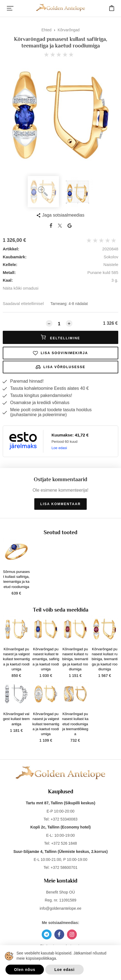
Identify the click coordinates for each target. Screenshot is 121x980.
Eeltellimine (60, 337)
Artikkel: (11, 249)
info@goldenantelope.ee (60, 908)
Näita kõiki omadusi (21, 288)
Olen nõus (25, 970)
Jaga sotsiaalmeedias (63, 215)
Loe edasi (59, 448)
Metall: (9, 272)
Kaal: (8, 280)
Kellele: (10, 264)
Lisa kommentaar (60, 504)
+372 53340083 (64, 819)
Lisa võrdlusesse (60, 367)
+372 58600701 (64, 867)
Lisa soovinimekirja (60, 353)
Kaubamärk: (15, 257)
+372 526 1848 (64, 843)
